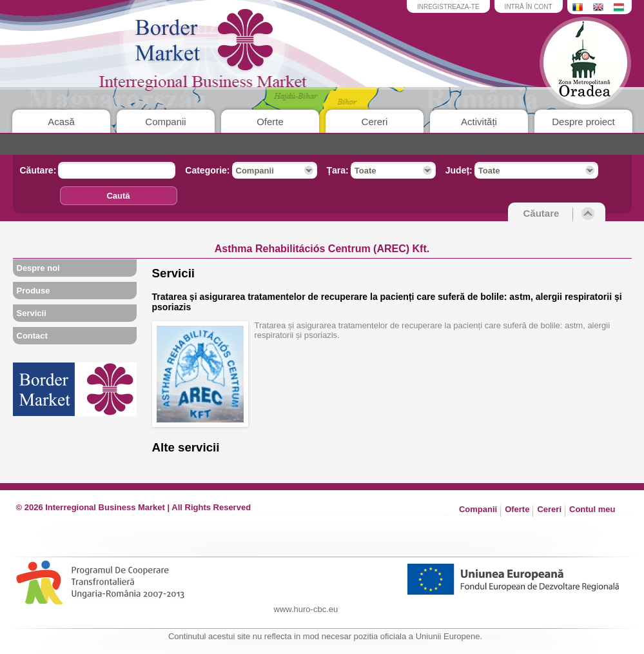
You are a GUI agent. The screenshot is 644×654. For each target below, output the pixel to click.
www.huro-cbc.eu (306, 609)
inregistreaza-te (448, 7)
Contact (32, 336)
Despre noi (38, 268)
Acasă (61, 122)
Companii (165, 122)
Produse (34, 291)
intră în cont (529, 7)
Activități (479, 122)
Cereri (375, 122)
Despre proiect (583, 122)
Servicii (32, 313)
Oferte (270, 122)
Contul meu (592, 509)
